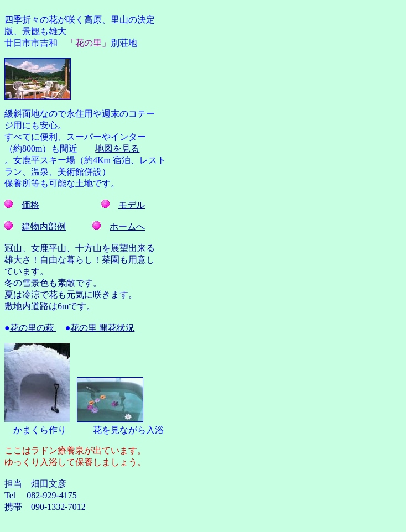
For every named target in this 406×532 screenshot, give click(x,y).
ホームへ (127, 226)
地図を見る (117, 148)
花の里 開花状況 (102, 328)
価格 (30, 205)
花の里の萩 (33, 328)
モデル (132, 205)
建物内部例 (44, 226)
